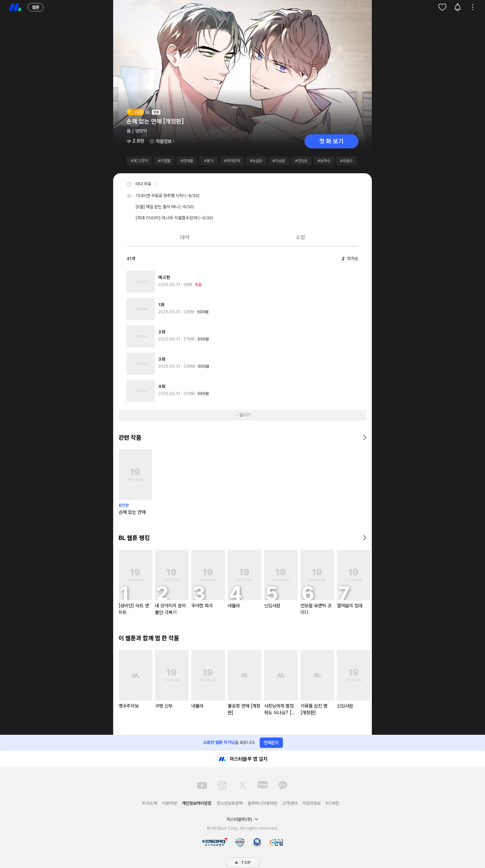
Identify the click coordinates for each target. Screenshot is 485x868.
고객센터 (290, 803)
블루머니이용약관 (262, 803)
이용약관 (169, 803)
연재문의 (271, 743)
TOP (243, 862)
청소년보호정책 (230, 803)
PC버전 (332, 803)
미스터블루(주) (243, 819)
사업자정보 (311, 803)
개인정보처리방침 (197, 803)
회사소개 (150, 803)
